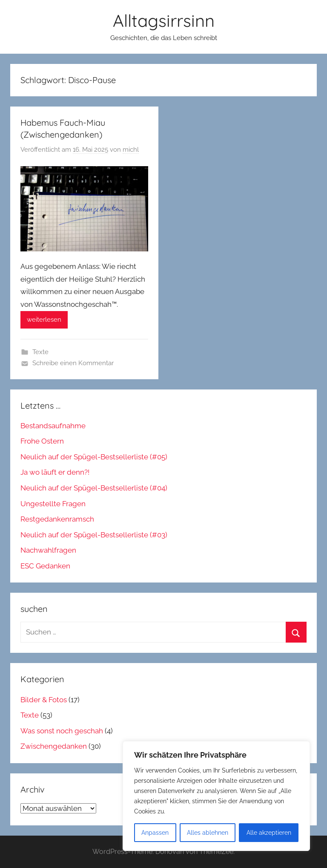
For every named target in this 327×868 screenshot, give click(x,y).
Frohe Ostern (42, 441)
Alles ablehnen (208, 833)
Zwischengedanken (54, 746)
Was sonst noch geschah (62, 731)
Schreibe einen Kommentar (73, 363)
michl (131, 150)
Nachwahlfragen (48, 550)
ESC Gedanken (45, 566)
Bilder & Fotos (44, 700)
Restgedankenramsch (57, 519)
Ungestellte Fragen (53, 504)
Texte (40, 352)
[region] (216, 796)
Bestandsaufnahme (53, 426)
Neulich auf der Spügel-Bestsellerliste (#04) (94, 488)
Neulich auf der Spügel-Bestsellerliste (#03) (94, 535)
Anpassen (155, 833)
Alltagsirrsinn (164, 20)
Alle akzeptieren (269, 833)
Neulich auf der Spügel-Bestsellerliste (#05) (94, 457)
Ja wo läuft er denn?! (55, 472)
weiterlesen (44, 320)
